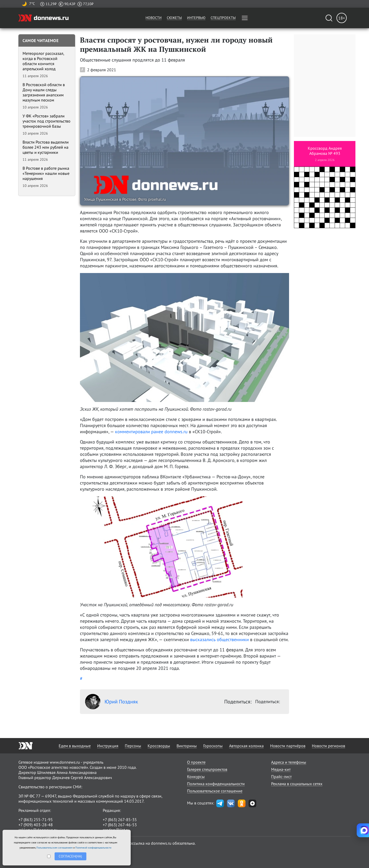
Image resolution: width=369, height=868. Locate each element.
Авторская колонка (246, 746)
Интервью (196, 18)
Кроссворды (159, 746)
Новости (154, 18)
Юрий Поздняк (112, 702)
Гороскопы (213, 746)
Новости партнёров (288, 746)
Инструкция (108, 746)
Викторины (187, 746)
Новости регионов (329, 746)
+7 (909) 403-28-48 (36, 825)
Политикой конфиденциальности (93, 848)
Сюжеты (174, 18)
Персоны (133, 746)
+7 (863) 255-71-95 (36, 820)
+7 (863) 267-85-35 (120, 820)
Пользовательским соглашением (54, 848)
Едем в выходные (75, 746)
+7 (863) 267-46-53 (120, 825)
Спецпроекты (223, 18)
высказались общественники (219, 639)
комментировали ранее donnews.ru (151, 432)
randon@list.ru (116, 830)
